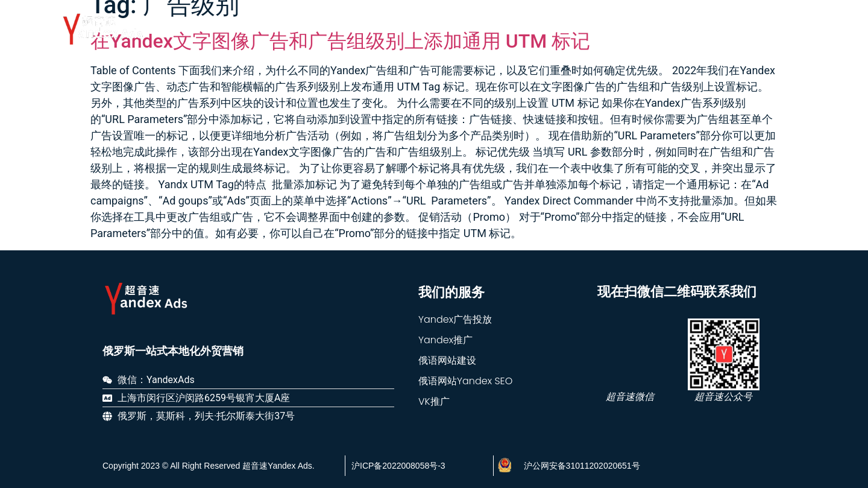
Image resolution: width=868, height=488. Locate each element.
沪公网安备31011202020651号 (582, 466)
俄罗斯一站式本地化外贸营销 (173, 351)
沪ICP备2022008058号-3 (398, 466)
